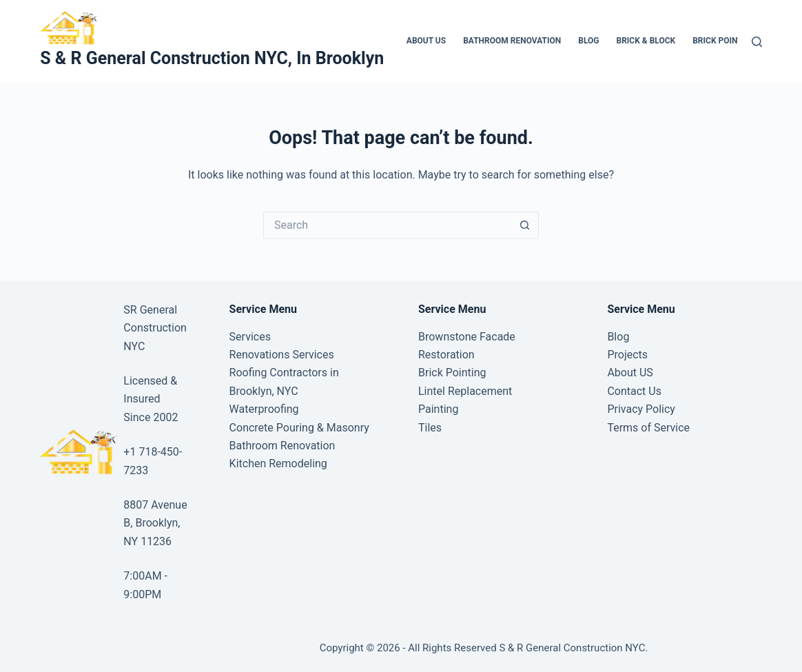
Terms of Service (648, 428)
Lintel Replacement (465, 391)
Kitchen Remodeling (278, 464)
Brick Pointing (724, 41)
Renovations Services (282, 355)
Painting (438, 409)
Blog (588, 41)
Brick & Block (646, 41)
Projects (627, 355)
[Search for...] (387, 225)
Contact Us (634, 391)
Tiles (430, 428)
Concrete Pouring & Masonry (299, 428)
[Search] (757, 42)
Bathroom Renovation (512, 41)
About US (426, 41)
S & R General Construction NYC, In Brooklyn (212, 58)
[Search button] (525, 225)
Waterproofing (264, 409)
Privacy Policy (641, 409)
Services (250, 337)
